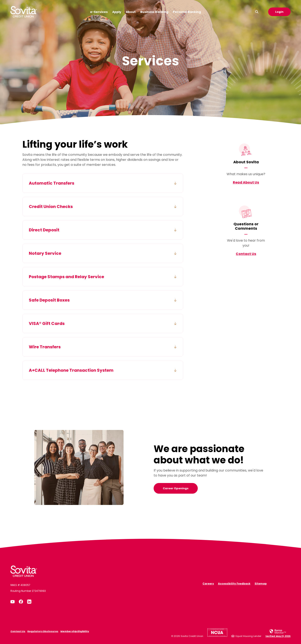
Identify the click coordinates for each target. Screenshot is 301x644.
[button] (103, 183)
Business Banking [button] (154, 12)
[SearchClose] (257, 12)
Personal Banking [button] (187, 12)
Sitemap (261, 584)
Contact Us (246, 254)
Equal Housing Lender (248, 636)
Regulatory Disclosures (43, 631)
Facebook (21, 602)
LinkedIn (29, 602)
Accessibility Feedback (234, 584)
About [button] (131, 12)
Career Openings (176, 488)
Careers (208, 584)
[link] (278, 633)
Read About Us (246, 182)
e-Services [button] (99, 12)
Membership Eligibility (75, 631)
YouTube (13, 602)
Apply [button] (117, 12)
